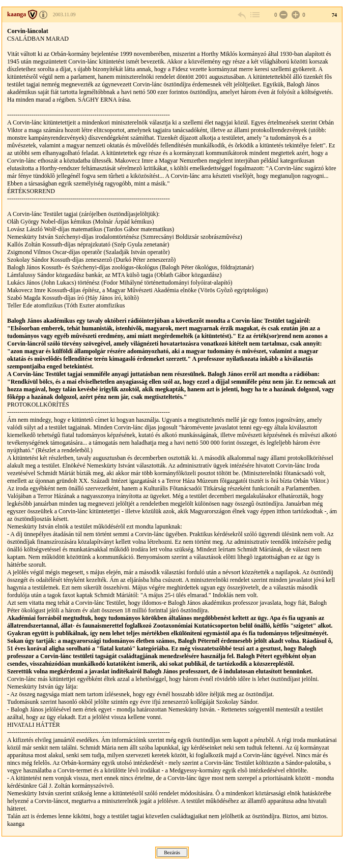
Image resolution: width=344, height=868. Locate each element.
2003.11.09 (64, 14)
